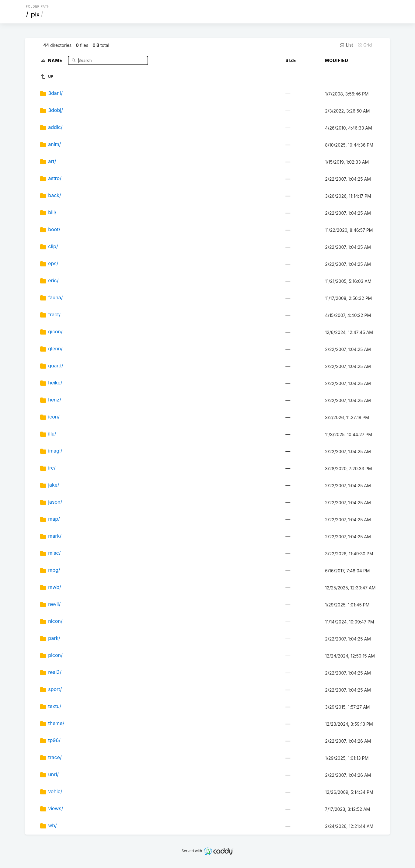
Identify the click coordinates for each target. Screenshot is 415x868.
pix (35, 14)
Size (291, 60)
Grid (364, 45)
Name (56, 60)
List (346, 45)
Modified (337, 60)
